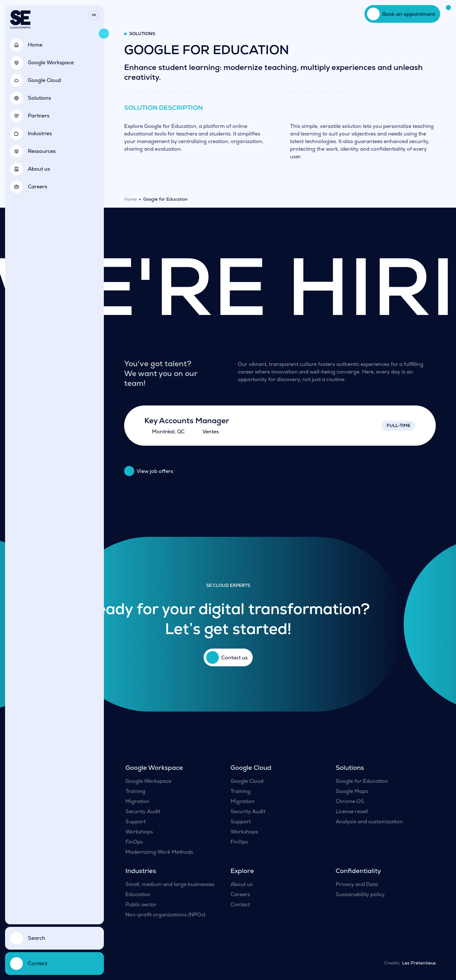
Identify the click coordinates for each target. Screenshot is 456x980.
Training (135, 791)
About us (242, 884)
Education (138, 894)
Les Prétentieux (419, 963)
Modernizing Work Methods (159, 852)
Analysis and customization (369, 822)
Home (130, 199)
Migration (137, 801)
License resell (352, 811)
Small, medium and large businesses (170, 884)
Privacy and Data (357, 884)
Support (136, 822)
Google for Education (362, 781)
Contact (240, 905)
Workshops (139, 832)
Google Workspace (148, 781)
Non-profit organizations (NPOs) (165, 915)
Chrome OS (350, 801)
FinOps (134, 842)
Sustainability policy (360, 894)
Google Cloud (247, 781)
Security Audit (143, 811)
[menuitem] (94, 15)
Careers (240, 894)
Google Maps (352, 791)
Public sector (141, 905)
